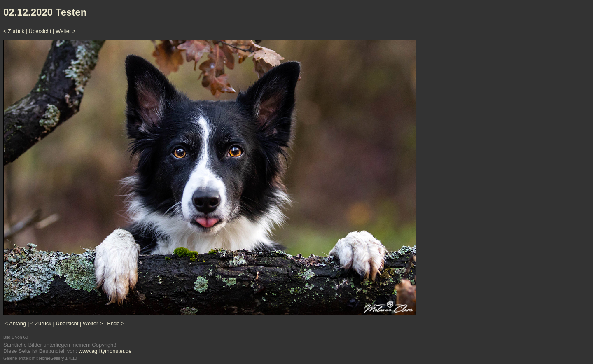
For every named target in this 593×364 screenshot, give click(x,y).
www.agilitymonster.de (105, 351)
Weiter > (66, 31)
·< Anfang (15, 323)
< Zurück (14, 31)
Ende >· (116, 323)
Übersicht (40, 31)
